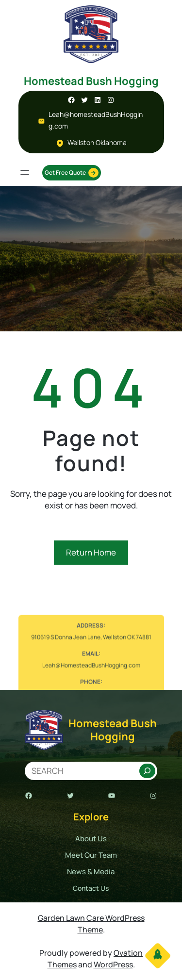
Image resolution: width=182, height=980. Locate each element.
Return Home (91, 552)
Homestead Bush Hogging (91, 81)
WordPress (113, 964)
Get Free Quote (72, 173)
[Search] (147, 771)
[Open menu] (25, 173)
